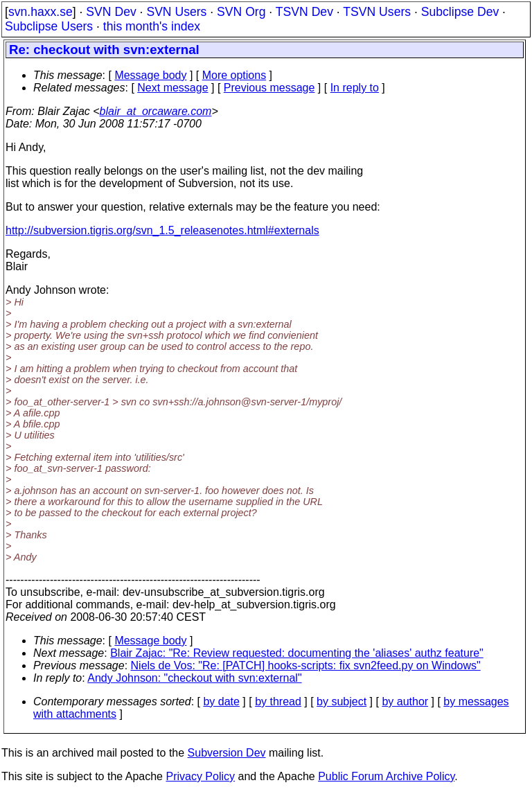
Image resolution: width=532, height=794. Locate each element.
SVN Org (241, 12)
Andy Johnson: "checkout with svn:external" (194, 678)
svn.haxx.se (41, 12)
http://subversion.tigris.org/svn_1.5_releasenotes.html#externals (162, 230)
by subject (342, 702)
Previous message (269, 88)
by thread (278, 702)
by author (405, 702)
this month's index (152, 26)
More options (234, 75)
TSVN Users (377, 12)
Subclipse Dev (460, 12)
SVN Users (176, 12)
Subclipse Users (49, 26)
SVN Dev (111, 12)
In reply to (355, 88)
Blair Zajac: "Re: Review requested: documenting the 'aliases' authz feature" (297, 653)
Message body (150, 75)
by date (221, 702)
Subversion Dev (227, 753)
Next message (172, 88)
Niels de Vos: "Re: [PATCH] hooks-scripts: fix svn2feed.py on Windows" (306, 665)
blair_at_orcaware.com (156, 111)
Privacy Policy (200, 776)
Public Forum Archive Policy (386, 776)
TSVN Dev (304, 12)
